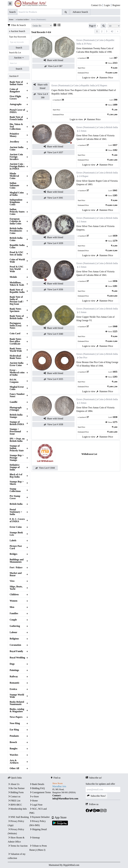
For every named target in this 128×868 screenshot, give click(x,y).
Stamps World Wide (17, 696)
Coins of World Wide (17, 261)
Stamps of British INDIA (17, 423)
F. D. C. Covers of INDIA (17, 520)
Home (34, 801)
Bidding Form (16, 792)
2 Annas (83, 131)
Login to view (89, 78)
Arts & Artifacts (14, 762)
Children (14, 595)
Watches (14, 755)
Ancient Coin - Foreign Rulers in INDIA (17, 166)
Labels (13, 541)
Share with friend (53, 60)
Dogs (12, 664)
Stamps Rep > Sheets (17, 483)
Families (14, 613)
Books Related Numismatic (17, 703)
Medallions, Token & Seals (17, 284)
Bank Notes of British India (17, 317)
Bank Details (37, 784)
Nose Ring (15, 723)
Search (19, 48)
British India (16, 504)
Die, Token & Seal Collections (16, 127)
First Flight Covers (15, 98)
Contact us (14, 796)
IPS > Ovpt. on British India (17, 440)
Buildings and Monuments (17, 561)
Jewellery (14, 142)
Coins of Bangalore (15, 90)
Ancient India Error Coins (17, 364)
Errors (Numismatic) (86, 40)
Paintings (14, 670)
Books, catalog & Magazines (17, 710)
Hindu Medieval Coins (14, 176)
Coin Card (15, 333)
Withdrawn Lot (89, 454)
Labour (13, 632)
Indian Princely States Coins (17, 212)
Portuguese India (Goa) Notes (16, 326)
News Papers (16, 717)
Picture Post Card (16, 547)
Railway (14, 677)
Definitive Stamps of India (15, 467)
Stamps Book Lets (16, 534)
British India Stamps (16, 416)
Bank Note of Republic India (17, 291)
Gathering (15, 626)
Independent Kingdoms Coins (16, 202)
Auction (19, 58)
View (12, 581)
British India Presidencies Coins (16, 231)
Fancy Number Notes (17, 395)
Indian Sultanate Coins (14, 185)
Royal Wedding (17, 658)
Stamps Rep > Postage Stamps (17, 458)
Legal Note (36, 805)
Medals (13, 277)
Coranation (15, 645)
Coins (101, 40)
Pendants (14, 736)
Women (13, 601)
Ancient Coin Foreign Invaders (16, 157)
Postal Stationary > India (16, 512)
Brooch (13, 742)
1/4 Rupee (84, 176)
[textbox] (68, 794)
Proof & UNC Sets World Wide (17, 269)
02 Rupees (102, 85)
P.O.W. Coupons (14, 381)
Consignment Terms (40, 792)
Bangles (14, 749)
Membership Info (17, 809)
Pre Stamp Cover (15, 497)
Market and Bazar (16, 574)
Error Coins (16, 527)
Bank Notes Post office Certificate (15, 341)
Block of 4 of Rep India (16, 476)
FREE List (14, 801)
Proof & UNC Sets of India (17, 254)
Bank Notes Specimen (15, 310)
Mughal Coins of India (17, 194)
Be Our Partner (16, 788)
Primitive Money (14, 135)
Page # (92, 26)
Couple (13, 620)
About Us (14, 784)
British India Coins (16, 239)
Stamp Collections (15, 490)
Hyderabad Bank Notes (15, 357)
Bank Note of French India (16, 118)
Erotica (13, 689)
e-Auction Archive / (23, 20)
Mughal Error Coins (17, 388)
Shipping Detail (38, 829)
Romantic (15, 683)
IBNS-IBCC (15, 805)
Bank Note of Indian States (16, 83)
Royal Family (16, 651)
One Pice (83, 357)
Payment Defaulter (40, 817)
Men (12, 607)
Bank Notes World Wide (16, 350)
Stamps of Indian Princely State (17, 448)
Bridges (13, 554)
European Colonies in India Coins (16, 221)
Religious (14, 639)
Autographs (16, 104)
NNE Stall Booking (18, 817)
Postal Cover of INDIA (17, 111)
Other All (14, 768)
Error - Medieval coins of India (17, 373)
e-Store (34, 796)
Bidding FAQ (37, 788)
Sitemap (35, 838)
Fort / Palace (16, 568)
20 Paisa (88, 44)
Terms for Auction (18, 846)
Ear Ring (14, 730)
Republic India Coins (17, 246)
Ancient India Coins (17, 148)
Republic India (88, 85)
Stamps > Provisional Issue (15, 432)
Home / (12, 20)
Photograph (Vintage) (16, 409)
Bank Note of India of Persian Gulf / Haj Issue (17, 300)
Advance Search (80, 12)
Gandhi (13, 402)
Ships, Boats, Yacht (16, 588)
